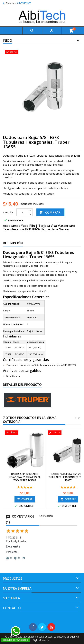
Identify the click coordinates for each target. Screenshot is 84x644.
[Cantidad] (22, 212)
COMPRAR (50, 212)
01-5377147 (24, 3)
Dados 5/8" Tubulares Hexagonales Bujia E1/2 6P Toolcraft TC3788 (25, 477)
